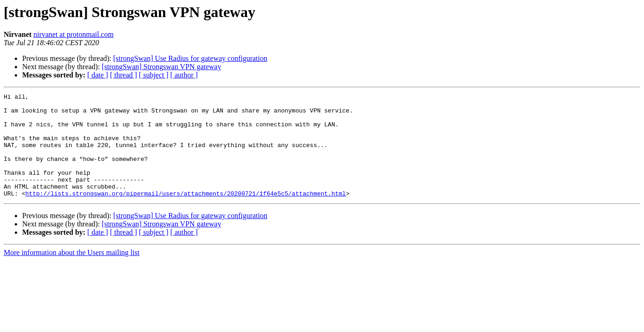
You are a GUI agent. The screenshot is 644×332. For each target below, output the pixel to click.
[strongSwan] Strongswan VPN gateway (161, 67)
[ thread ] (123, 75)
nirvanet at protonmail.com (73, 34)
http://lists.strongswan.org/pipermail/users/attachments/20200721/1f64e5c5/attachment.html (186, 214)
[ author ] (184, 75)
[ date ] (98, 75)
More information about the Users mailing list (72, 273)
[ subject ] (154, 75)
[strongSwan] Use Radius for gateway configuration (190, 58)
